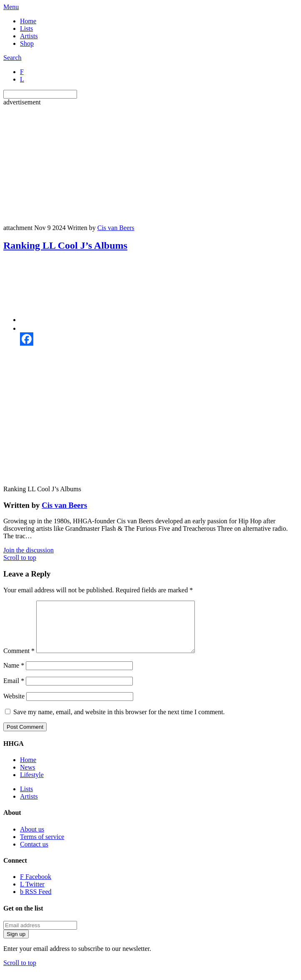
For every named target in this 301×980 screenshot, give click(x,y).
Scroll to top (20, 558)
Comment (19, 661)
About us (32, 839)
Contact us (34, 854)
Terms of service (42, 847)
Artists (29, 36)
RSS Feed (36, 902)
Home (28, 21)
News (27, 777)
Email (14, 691)
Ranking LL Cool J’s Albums (65, 245)
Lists (26, 28)
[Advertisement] (152, 164)
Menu (11, 7)
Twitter (32, 894)
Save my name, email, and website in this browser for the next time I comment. (119, 722)
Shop (27, 43)
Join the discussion (29, 550)
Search (12, 58)
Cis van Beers (116, 228)
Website (14, 706)
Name (14, 675)
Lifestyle (32, 785)
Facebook (36, 887)
